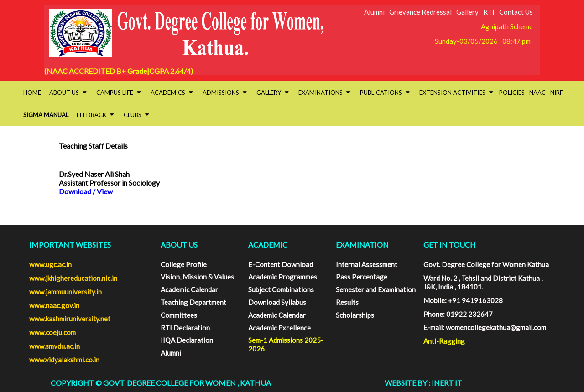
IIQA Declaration (187, 340)
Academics (172, 93)
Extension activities (456, 93)
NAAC (537, 93)
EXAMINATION (362, 245)
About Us (68, 93)
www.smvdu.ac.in (55, 346)
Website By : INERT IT (423, 383)
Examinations (324, 93)
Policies (512, 93)
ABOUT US (179, 245)
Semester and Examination (376, 289)
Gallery (467, 12)
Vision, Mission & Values (197, 277)
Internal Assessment (367, 264)
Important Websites (70, 245)
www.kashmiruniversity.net (70, 319)
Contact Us (516, 12)
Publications (385, 93)
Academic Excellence (279, 328)
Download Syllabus (277, 302)
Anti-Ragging (444, 341)
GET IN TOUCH (450, 245)
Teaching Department (193, 302)
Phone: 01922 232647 (458, 314)
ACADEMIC (268, 245)
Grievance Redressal (420, 12)
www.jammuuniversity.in (65, 292)
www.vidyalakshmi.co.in (64, 360)
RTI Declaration (185, 328)
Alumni (374, 12)
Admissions (225, 93)
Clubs (136, 115)
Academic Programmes (283, 277)
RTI (489, 12)
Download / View (86, 191)
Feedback (95, 115)
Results (347, 302)
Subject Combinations (281, 289)
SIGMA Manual (46, 115)
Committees (179, 315)
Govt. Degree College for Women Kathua (486, 264)
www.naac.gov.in (54, 305)
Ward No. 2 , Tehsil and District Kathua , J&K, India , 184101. (483, 282)
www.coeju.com (52, 332)
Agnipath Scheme (507, 26)
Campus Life (119, 93)
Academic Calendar (189, 289)
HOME (32, 93)
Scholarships (355, 315)
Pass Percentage (362, 277)
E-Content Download (281, 264)
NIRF (557, 93)
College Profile (184, 264)
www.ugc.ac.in (50, 264)
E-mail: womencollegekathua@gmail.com (485, 327)
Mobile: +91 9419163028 (463, 300)
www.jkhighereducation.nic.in (73, 278)
